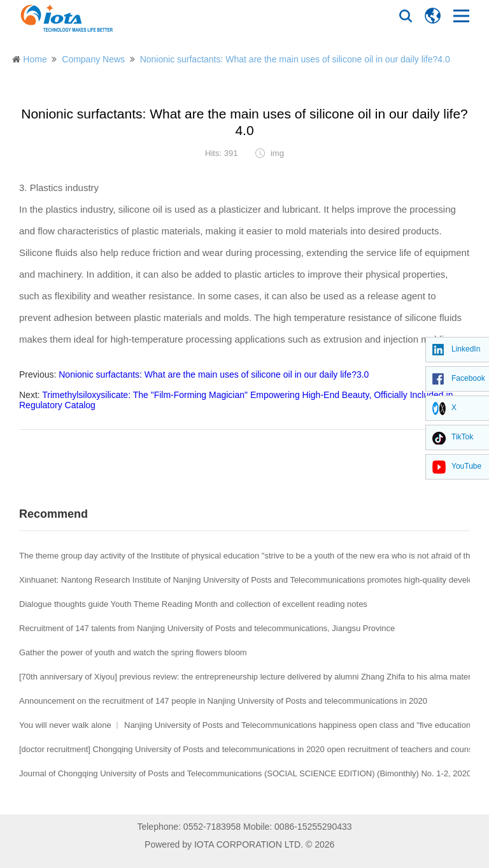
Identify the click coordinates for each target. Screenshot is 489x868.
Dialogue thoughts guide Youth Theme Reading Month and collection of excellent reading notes (193, 604)
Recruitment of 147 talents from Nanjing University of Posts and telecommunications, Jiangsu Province (207, 628)
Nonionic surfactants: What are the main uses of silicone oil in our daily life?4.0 (295, 59)
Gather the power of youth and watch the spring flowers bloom (133, 652)
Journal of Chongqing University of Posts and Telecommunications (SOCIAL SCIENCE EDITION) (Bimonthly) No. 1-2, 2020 (245, 773)
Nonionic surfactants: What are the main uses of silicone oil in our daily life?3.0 (214, 374)
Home (35, 59)
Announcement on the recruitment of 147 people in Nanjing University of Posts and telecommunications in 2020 (223, 701)
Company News (93, 59)
